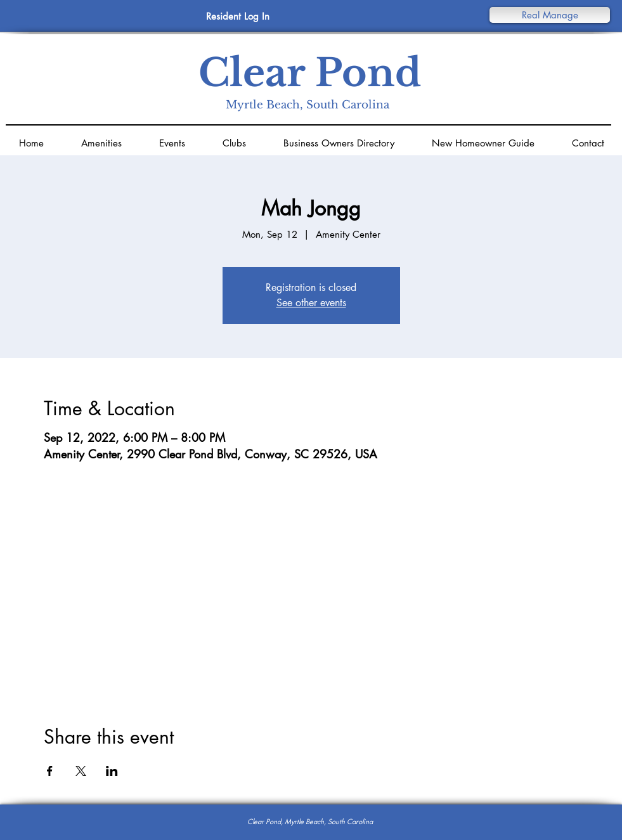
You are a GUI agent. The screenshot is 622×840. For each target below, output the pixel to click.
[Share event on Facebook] (50, 771)
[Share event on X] (81, 771)
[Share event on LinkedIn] (112, 771)
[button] (550, 15)
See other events (311, 303)
